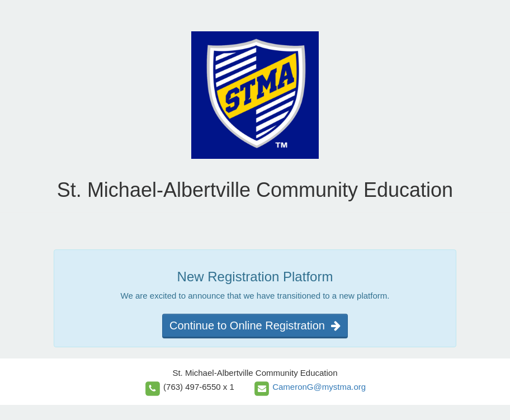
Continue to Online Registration (255, 325)
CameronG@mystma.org (319, 387)
